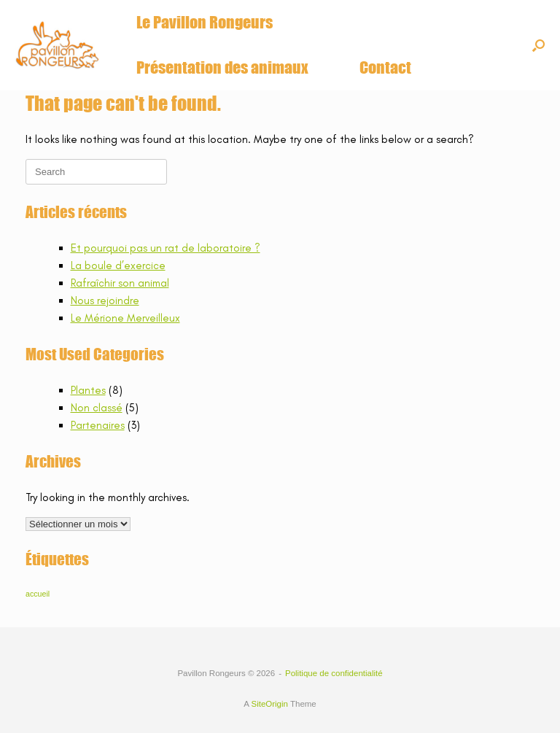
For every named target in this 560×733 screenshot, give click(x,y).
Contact (385, 67)
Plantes (88, 390)
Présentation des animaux (222, 67)
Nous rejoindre (105, 300)
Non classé (97, 408)
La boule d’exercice (118, 265)
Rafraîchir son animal (120, 283)
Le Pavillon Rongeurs (205, 22)
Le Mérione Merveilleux (125, 318)
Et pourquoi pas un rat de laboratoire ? (166, 248)
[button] (538, 45)
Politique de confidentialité (334, 673)
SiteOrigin (269, 704)
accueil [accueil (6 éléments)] (38, 594)
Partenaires (98, 425)
